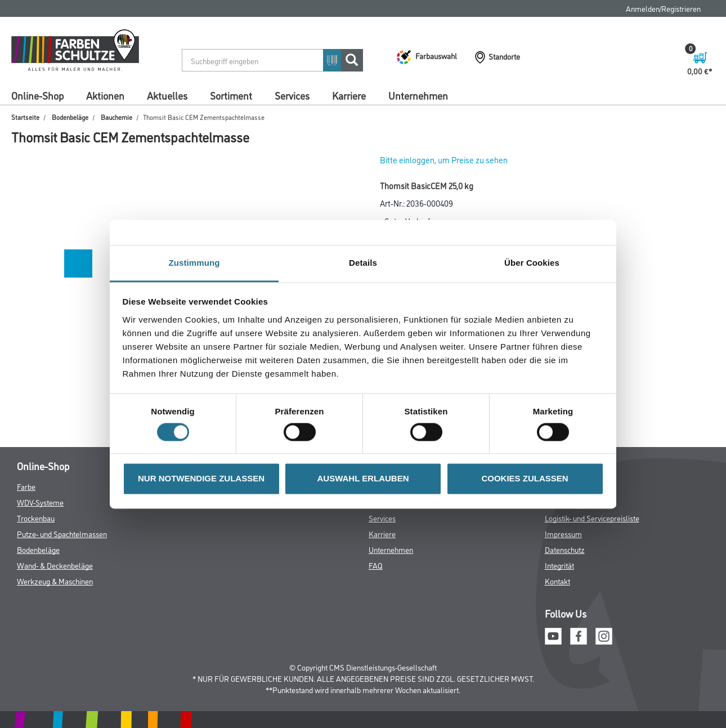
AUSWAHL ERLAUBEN (363, 479)
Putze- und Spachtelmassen (62, 533)
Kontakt (557, 581)
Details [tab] (363, 263)
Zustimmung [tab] (194, 263)
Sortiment (231, 95)
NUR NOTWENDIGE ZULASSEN (201, 479)
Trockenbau (36, 518)
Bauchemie (116, 117)
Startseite (25, 117)
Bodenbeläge (70, 117)
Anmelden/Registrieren (663, 8)
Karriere (349, 95)
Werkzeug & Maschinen (55, 581)
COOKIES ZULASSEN (525, 479)
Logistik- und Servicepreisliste (592, 518)
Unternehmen (418, 95)
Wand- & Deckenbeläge (55, 565)
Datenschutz (565, 549)
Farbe (26, 486)
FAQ (376, 565)
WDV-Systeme (40, 502)
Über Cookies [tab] (532, 263)
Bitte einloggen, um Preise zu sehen (444, 160)
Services (292, 95)
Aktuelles (167, 95)
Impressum (563, 533)
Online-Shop (37, 95)
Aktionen (105, 95)
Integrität (559, 565)
